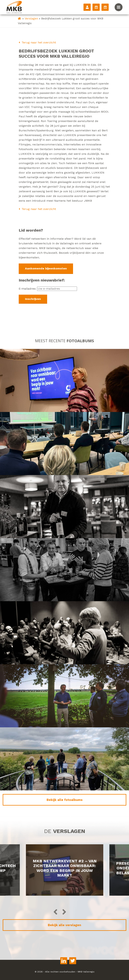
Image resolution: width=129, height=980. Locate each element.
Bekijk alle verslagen (64, 925)
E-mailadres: (48, 289)
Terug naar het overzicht (37, 42)
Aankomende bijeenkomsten (46, 268)
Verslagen (31, 19)
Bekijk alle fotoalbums (65, 800)
